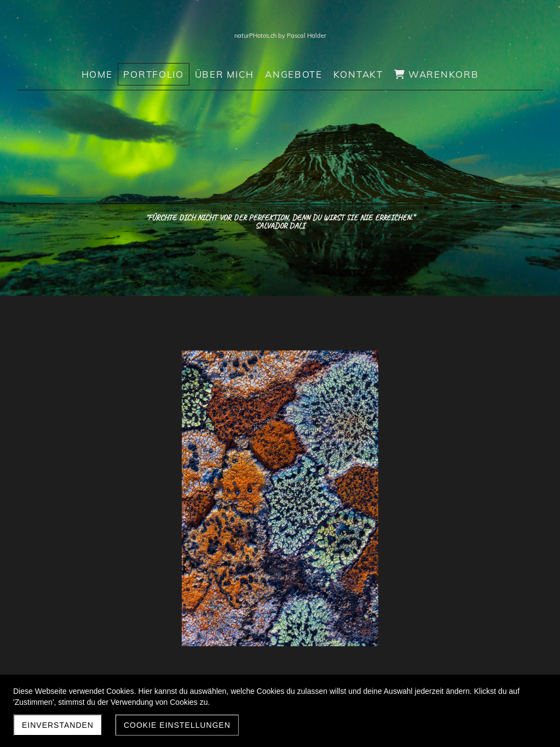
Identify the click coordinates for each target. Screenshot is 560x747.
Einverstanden (58, 725)
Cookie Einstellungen (177, 725)
